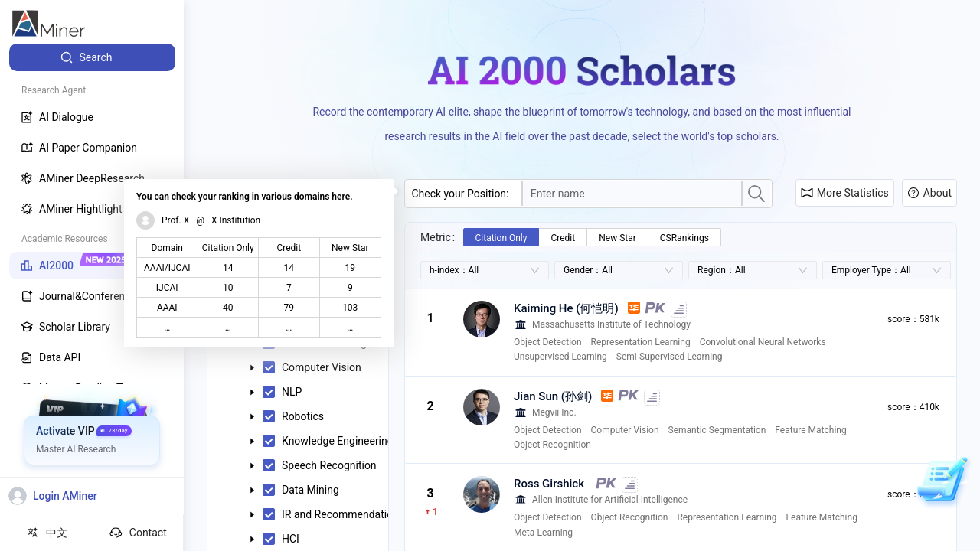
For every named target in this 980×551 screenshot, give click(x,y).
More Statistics (845, 193)
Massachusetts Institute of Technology (611, 324)
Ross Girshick (549, 484)
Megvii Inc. (554, 412)
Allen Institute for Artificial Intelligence (610, 500)
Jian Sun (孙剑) (553, 396)
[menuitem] (92, 57)
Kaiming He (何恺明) (566, 308)
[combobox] (632, 194)
